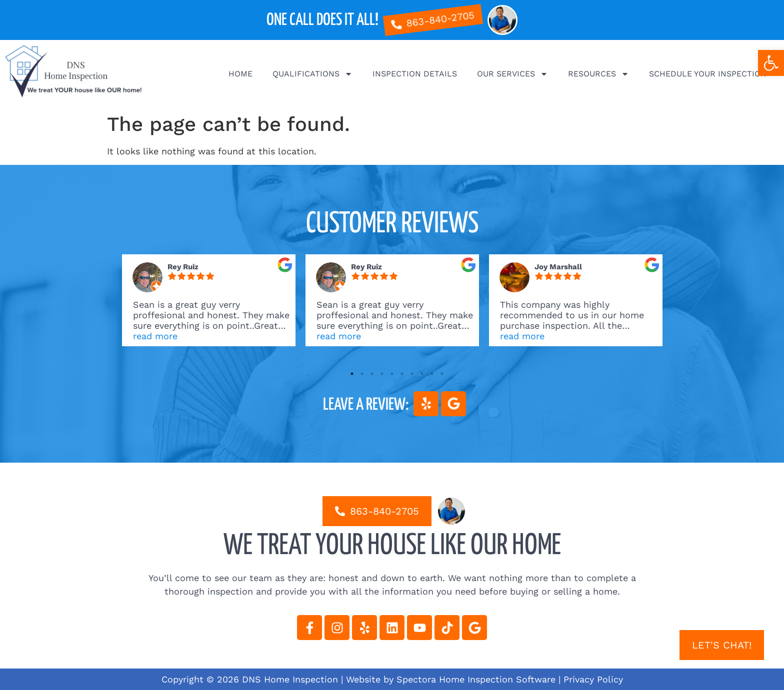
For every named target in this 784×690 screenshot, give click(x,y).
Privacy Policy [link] (593, 679)
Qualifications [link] (312, 74)
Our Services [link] (512, 74)
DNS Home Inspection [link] (290, 679)
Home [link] (240, 74)
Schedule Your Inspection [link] (708, 74)
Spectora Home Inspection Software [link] (476, 679)
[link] (771, 63)
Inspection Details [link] (415, 74)
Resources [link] (598, 74)
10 (442, 374)
